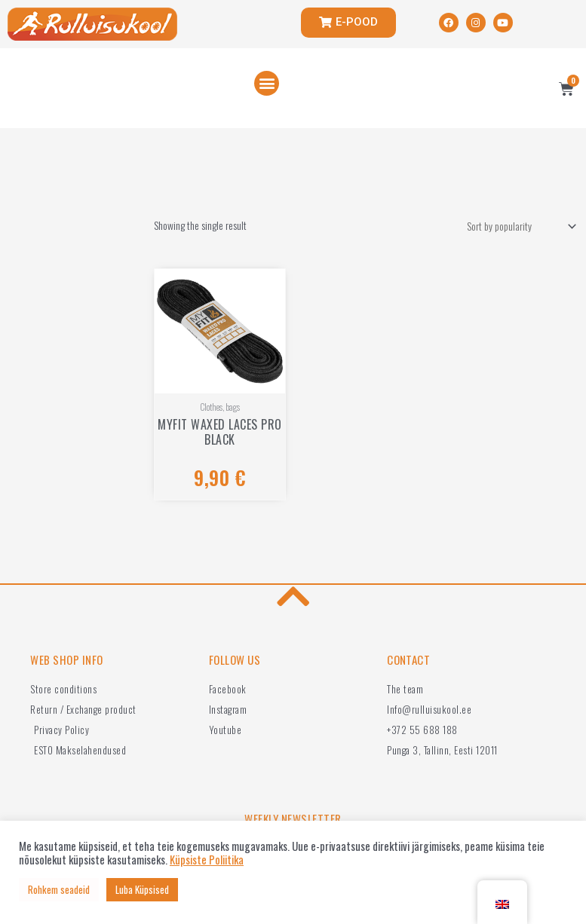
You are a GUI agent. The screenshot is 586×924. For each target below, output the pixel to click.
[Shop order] (519, 227)
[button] (267, 83)
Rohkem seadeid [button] (59, 889)
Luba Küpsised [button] (142, 889)
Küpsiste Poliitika (207, 860)
